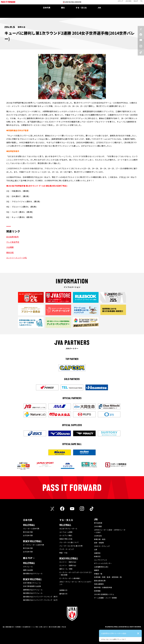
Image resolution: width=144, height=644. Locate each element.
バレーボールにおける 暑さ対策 (71, 546)
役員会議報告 (99, 584)
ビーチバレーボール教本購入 (70, 578)
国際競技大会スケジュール (33, 590)
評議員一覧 (98, 574)
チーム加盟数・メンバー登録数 (105, 598)
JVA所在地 (98, 536)
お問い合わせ (43, 627)
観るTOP (28, 558)
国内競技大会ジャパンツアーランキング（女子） (41, 600)
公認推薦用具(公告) (101, 567)
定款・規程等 (99, 543)
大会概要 (10, 247)
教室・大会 (63, 553)
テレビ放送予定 (13, 242)
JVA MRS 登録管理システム (104, 594)
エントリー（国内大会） (68, 562)
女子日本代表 (28, 535)
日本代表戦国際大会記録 (32, 586)
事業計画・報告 (100, 539)
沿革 (96, 550)
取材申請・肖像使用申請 (103, 587)
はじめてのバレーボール (68, 529)
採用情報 (97, 591)
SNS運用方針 (26, 627)
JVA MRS (127, 3)
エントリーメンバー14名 (17, 258)
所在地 (64, 627)
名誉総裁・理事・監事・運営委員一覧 (108, 577)
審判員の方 (63, 594)
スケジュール (28, 567)
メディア (119, 3)
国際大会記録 (28, 570)
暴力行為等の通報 (55, 627)
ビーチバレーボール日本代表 (34, 545)
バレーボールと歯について (69, 542)
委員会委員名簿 (100, 581)
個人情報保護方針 (8, 627)
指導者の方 (63, 590)
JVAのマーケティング (102, 546)
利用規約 (18, 627)
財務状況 (97, 556)
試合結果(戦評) (13, 237)
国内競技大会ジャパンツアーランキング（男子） (41, 597)
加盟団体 (97, 553)
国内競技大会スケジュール (33, 573)
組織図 (96, 570)
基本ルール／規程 (66, 569)
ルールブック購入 (66, 535)
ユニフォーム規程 (66, 532)
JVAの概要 (98, 526)
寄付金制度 (98, 523)
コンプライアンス (101, 560)
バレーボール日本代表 (31, 529)
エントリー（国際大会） (68, 565)
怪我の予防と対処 (66, 539)
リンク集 (35, 627)
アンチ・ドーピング (67, 549)
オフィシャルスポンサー (103, 563)
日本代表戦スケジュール (32, 583)
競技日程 (10, 252)
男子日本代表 (28, 532)
